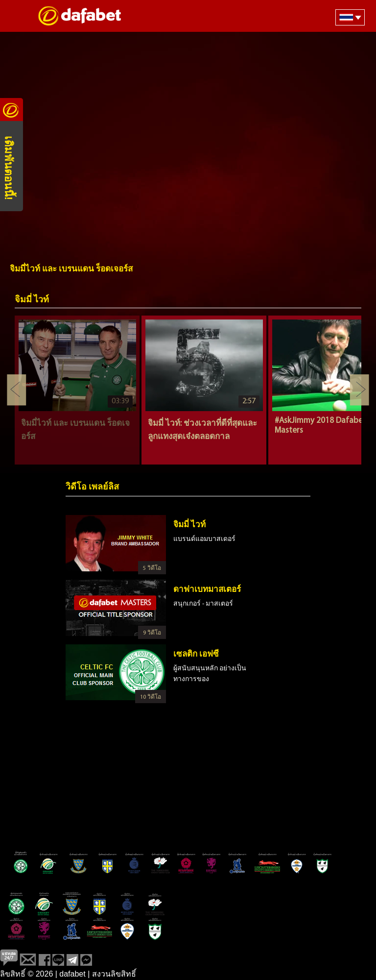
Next (359, 390)
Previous (17, 390)
